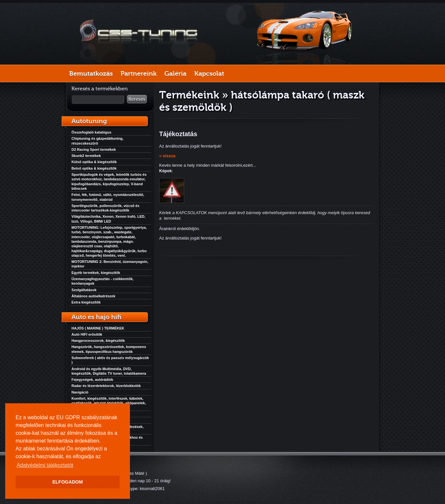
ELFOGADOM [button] (68, 482)
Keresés (137, 99)
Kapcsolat (209, 73)
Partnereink (139, 73)
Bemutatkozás (91, 73)
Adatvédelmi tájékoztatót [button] (45, 465)
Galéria (175, 73)
